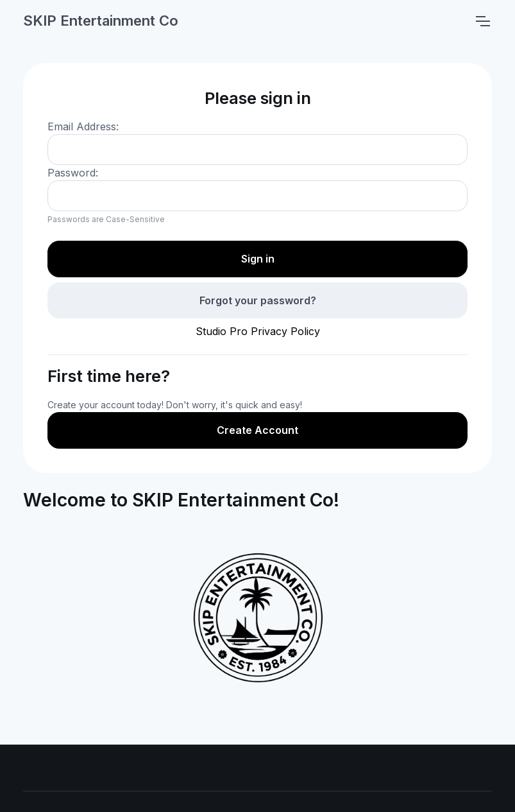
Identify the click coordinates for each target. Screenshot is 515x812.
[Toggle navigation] (482, 21)
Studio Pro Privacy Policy (258, 331)
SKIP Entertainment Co (101, 21)
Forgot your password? (258, 300)
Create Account (257, 430)
